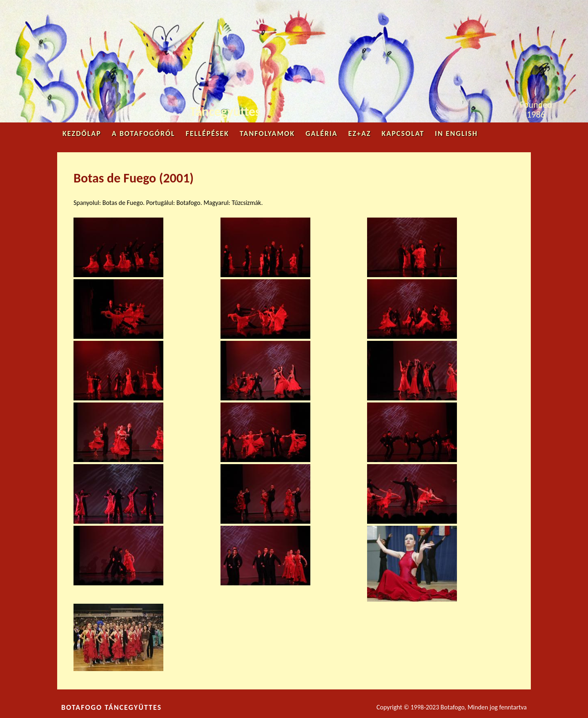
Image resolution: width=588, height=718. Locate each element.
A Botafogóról (144, 133)
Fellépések (207, 133)
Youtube (511, 9)
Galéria (322, 133)
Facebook (484, 11)
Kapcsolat (403, 133)
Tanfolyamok (267, 133)
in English (456, 133)
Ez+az (360, 133)
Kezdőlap (82, 133)
